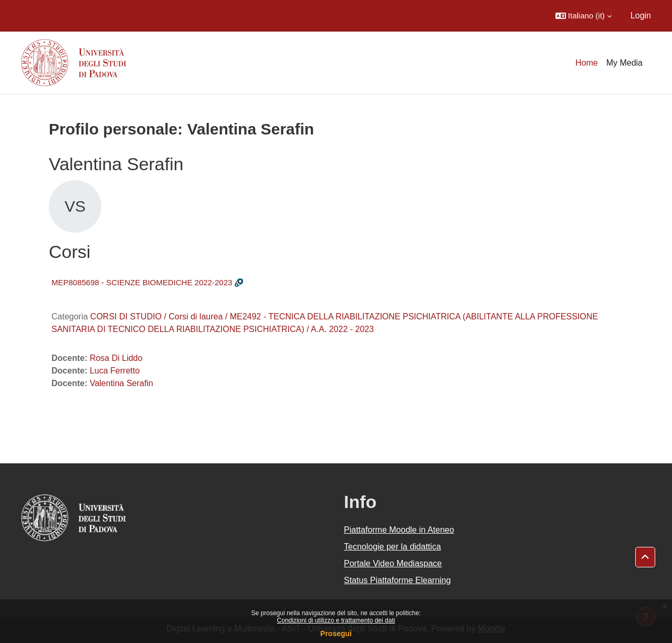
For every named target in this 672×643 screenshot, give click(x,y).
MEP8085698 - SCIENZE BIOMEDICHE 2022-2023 (142, 282)
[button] (584, 16)
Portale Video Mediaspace (393, 563)
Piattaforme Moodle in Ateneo (399, 530)
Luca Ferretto (115, 371)
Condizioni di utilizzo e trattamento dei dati (336, 620)
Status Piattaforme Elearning (397, 580)
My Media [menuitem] (624, 63)
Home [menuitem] (587, 63)
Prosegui (336, 634)
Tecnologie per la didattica (392, 547)
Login (641, 15)
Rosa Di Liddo (116, 358)
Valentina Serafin (122, 383)
